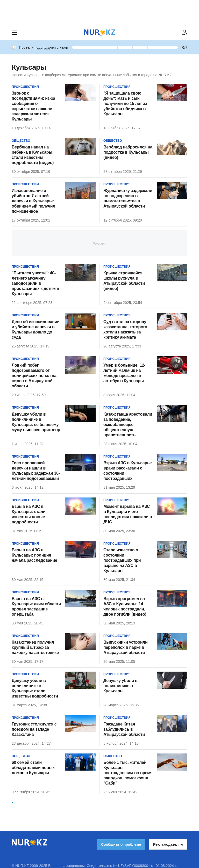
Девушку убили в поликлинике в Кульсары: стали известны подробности (35, 688)
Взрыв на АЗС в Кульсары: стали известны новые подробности (29, 514)
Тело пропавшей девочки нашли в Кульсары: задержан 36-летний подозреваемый (36, 471)
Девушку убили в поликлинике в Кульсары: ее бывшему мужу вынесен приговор (36, 422)
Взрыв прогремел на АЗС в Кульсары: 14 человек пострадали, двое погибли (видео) (125, 606)
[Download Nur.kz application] (99, 12)
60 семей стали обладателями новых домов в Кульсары (33, 768)
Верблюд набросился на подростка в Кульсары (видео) (128, 152)
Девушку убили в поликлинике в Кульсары (120, 686)
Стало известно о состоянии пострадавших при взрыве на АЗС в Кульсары (122, 560)
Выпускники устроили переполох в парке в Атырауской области (126, 647)
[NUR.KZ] (99, 33)
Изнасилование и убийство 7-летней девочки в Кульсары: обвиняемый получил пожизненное (33, 201)
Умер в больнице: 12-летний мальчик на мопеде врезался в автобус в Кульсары (124, 373)
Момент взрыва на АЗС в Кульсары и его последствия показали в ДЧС (128, 514)
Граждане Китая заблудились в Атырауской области (124, 729)
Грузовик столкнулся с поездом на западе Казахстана (34, 729)
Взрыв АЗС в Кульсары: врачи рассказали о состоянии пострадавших (128, 471)
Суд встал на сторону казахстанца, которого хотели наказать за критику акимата (125, 329)
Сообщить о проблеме (121, 839)
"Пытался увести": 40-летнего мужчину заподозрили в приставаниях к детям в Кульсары (35, 283)
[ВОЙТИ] (185, 33)
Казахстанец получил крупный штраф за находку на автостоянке (35, 647)
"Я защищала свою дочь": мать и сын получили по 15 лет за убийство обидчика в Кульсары (125, 104)
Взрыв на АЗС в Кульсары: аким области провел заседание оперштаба (36, 606)
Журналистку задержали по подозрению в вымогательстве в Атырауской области (128, 198)
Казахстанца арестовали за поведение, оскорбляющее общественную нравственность (128, 425)
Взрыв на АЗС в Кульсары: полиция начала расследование (34, 555)
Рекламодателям (168, 839)
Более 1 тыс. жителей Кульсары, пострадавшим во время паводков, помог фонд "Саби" (128, 773)
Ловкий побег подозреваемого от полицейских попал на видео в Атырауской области (34, 376)
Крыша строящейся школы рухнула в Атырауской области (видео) (124, 281)
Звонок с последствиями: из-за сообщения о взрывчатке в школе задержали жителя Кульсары (33, 106)
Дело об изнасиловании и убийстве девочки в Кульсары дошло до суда (36, 329)
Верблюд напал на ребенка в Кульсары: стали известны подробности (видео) (33, 155)
